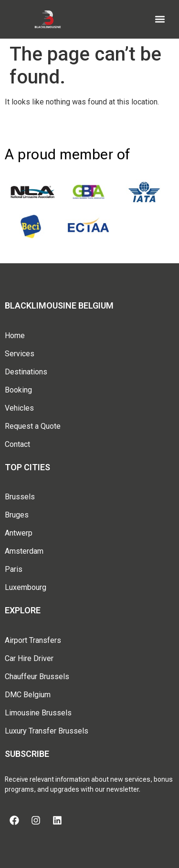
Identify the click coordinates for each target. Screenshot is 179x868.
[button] (160, 19)
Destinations (26, 372)
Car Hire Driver (29, 658)
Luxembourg (26, 587)
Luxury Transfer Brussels (47, 731)
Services (20, 354)
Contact (17, 444)
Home (15, 336)
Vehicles (19, 408)
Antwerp (19, 533)
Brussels (20, 497)
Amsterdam (24, 551)
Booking (18, 390)
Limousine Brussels (38, 713)
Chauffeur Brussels (37, 677)
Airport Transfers (33, 640)
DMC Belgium (28, 695)
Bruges (17, 515)
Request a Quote (33, 426)
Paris (14, 569)
